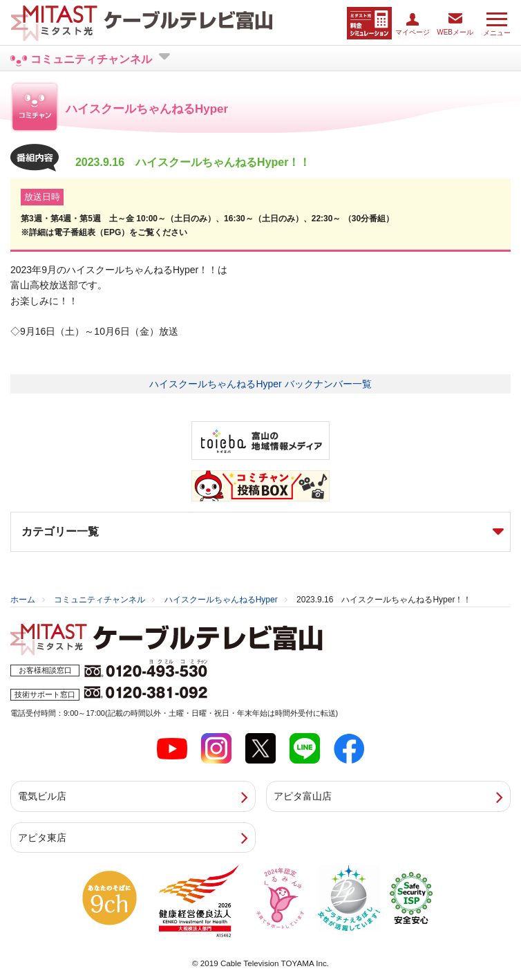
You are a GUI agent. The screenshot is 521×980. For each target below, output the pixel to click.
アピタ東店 (42, 838)
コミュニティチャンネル (100, 600)
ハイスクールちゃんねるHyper (221, 600)
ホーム (23, 600)
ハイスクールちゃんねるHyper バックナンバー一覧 (260, 384)
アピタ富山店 (303, 796)
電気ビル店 (42, 796)
